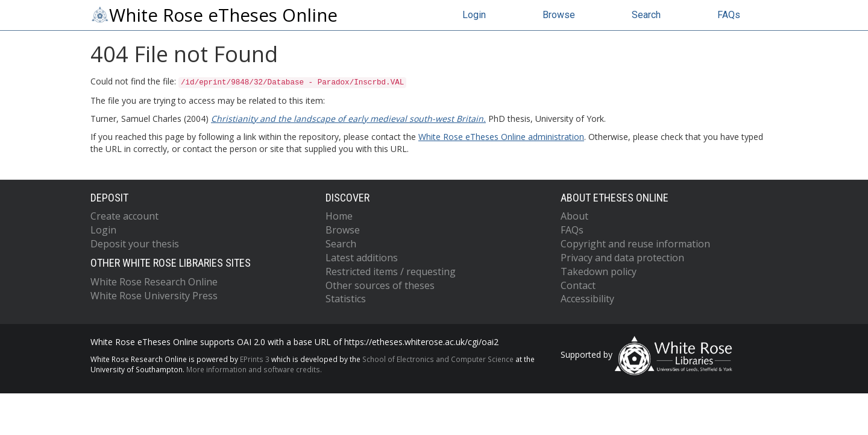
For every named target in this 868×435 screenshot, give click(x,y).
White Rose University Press (154, 296)
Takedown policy (599, 271)
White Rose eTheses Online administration (501, 137)
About (574, 216)
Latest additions (362, 258)
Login (474, 15)
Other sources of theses (380, 285)
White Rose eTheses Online (214, 15)
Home (339, 216)
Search (646, 15)
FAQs (729, 15)
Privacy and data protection (622, 258)
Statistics (346, 299)
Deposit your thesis (135, 244)
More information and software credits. (254, 369)
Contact (578, 285)
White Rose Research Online (154, 282)
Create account (124, 216)
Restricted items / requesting (391, 271)
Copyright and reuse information (635, 244)
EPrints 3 (255, 359)
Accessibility (587, 299)
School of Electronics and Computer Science (438, 359)
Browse (559, 15)
